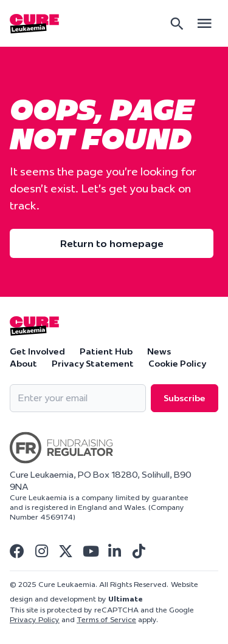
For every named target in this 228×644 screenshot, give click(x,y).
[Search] (177, 24)
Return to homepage (112, 243)
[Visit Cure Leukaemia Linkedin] (114, 551)
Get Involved (37, 351)
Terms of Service (106, 619)
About (23, 364)
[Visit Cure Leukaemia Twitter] (66, 551)
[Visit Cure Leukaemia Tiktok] (139, 551)
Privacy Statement (93, 364)
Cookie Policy (177, 364)
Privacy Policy (35, 619)
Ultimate (126, 599)
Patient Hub (106, 351)
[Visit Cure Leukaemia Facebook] (17, 551)
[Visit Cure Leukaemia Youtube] (90, 551)
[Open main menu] (204, 23)
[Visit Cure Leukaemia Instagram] (41, 551)
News (159, 351)
